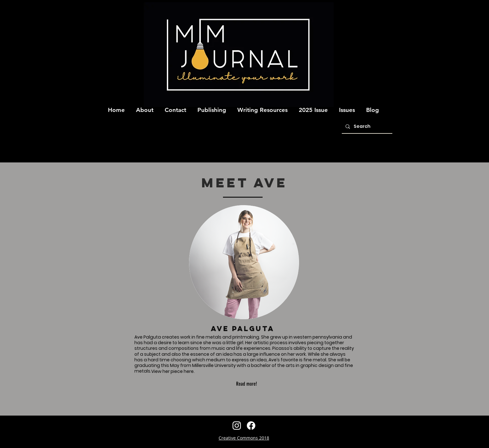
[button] (145, 107)
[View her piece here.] (173, 371)
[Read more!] (246, 384)
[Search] (366, 127)
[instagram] (237, 426)
